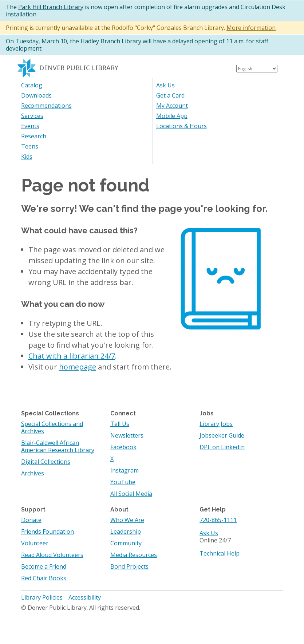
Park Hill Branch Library (51, 7)
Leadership (126, 532)
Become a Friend (44, 566)
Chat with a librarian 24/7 (72, 356)
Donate (31, 520)
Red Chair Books (44, 578)
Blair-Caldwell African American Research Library (58, 446)
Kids (27, 157)
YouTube (123, 482)
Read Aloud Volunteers (52, 555)
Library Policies (42, 597)
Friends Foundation (48, 532)
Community (126, 543)
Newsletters (127, 435)
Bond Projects (129, 566)
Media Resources (134, 555)
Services (32, 116)
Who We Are (127, 520)
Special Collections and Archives (52, 427)
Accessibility (85, 597)
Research (34, 136)
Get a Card (170, 95)
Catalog (32, 85)
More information (251, 28)
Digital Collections (46, 462)
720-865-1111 (218, 520)
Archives (33, 473)
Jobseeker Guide (222, 435)
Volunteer (35, 543)
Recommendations (46, 106)
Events (30, 126)
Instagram (125, 470)
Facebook (123, 447)
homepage (78, 367)
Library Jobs (216, 424)
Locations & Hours (181, 126)
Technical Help (220, 553)
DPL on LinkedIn (222, 447)
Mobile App (172, 116)
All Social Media (131, 494)
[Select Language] (257, 69)
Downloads (36, 95)
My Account (172, 106)
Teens (30, 146)
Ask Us (165, 85)
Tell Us (120, 424)
